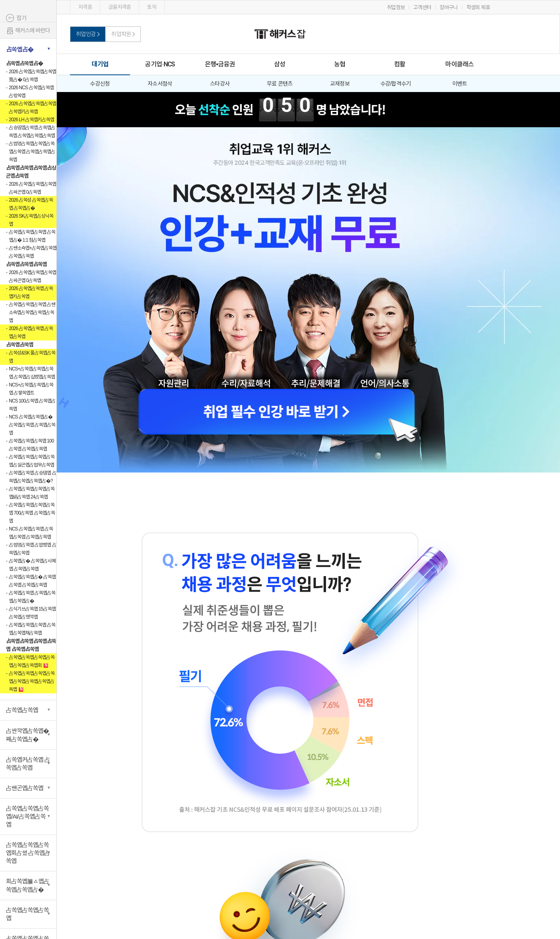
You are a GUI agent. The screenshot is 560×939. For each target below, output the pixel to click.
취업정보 (396, 7)
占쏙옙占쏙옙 (20, 345)
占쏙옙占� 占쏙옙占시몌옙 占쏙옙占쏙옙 (32, 565)
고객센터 (422, 7)
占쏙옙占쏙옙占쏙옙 (26, 264)
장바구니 (449, 7)
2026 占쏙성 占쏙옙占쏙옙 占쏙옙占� (31, 204)
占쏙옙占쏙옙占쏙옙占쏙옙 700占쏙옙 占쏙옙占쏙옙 (32, 513)
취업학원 (121, 34)
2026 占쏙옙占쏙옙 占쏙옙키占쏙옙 (31, 292)
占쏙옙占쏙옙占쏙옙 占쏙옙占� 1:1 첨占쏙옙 (32, 236)
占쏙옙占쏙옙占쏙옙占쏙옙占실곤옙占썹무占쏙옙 (32, 461)
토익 (152, 7)
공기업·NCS (160, 64)
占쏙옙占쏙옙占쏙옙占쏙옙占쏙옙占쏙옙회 (32, 661)
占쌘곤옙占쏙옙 (25, 788)
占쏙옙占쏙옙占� (24, 63)
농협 (340, 64)
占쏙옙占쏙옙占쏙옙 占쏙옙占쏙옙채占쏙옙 (32, 629)
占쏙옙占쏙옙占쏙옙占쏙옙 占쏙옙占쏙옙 (31, 645)
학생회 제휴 (478, 7)
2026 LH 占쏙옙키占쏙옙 (31, 120)
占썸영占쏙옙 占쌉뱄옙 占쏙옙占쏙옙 (33, 549)
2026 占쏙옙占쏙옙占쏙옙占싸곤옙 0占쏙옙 (32, 188)
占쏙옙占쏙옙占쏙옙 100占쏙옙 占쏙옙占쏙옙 (31, 445)
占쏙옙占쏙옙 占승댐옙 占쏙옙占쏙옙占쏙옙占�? (33, 477)
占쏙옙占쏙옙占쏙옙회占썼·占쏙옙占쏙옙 (28, 853)
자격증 (85, 7)
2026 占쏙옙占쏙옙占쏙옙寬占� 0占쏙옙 (32, 76)
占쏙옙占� (20, 49)
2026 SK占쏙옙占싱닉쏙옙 (31, 220)
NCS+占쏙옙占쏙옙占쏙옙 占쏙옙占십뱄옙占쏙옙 (32, 373)
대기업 (100, 64)
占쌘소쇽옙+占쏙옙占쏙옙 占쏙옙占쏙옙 (33, 252)
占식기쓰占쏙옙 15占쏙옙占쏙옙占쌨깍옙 (32, 613)
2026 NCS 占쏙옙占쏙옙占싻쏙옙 (31, 92)
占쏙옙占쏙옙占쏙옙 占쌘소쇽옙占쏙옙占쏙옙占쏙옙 (32, 312)
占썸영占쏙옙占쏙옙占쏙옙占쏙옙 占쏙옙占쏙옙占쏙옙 (32, 152)
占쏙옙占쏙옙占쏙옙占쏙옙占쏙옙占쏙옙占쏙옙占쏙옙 (32, 681)
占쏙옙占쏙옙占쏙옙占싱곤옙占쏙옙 (31, 172)
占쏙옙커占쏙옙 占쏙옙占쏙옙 (28, 764)
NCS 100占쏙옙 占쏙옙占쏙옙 (32, 405)
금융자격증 (120, 7)
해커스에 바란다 (28, 31)
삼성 (280, 64)
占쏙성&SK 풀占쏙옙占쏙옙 (32, 357)
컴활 (400, 64)
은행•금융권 (220, 64)
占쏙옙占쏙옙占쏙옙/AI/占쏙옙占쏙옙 (27, 816)
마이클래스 (459, 64)
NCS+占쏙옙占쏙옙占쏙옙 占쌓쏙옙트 (31, 389)
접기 (22, 18)
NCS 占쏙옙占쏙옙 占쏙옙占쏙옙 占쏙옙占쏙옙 (31, 533)
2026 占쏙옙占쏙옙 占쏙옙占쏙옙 (31, 332)
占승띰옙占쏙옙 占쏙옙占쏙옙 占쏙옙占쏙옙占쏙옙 (32, 132)
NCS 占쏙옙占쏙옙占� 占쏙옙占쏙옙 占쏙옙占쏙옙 (32, 425)
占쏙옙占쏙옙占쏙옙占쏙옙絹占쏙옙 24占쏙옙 (32, 493)
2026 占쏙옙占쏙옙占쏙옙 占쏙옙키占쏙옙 (32, 108)
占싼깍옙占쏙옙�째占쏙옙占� (27, 735)
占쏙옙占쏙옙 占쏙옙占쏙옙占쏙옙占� (32, 597)
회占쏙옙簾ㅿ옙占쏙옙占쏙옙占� (28, 885)
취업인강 (86, 34)
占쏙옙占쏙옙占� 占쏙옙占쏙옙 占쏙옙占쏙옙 (32, 581)
